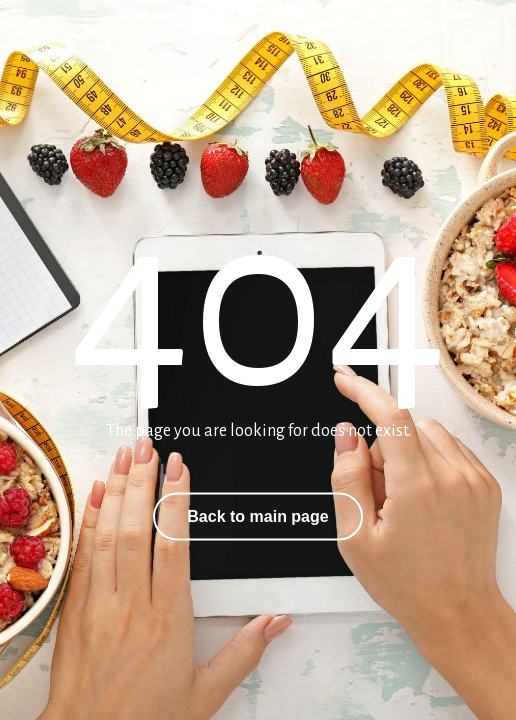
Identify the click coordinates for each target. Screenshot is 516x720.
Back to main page (257, 516)
